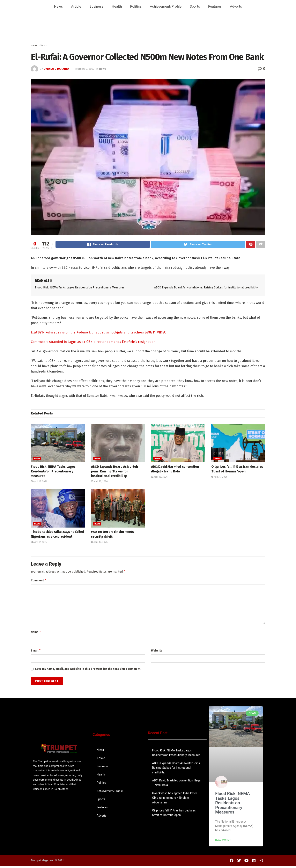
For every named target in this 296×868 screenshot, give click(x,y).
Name (36, 634)
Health (117, 6)
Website (157, 652)
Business (97, 6)
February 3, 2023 (85, 69)
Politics (136, 6)
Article (76, 6)
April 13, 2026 (99, 543)
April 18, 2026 (39, 482)
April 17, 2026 (219, 477)
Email (36, 653)
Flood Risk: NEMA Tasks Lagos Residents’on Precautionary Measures (80, 288)
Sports (195, 6)
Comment (39, 582)
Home (34, 45)
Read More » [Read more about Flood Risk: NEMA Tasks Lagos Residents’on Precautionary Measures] (223, 842)
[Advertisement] (148, 28)
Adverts (236, 6)
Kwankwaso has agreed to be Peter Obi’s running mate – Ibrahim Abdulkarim (175, 800)
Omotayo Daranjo (56, 69)
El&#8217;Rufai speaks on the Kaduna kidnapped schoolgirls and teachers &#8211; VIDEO (99, 333)
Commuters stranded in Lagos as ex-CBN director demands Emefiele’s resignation (93, 342)
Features (215, 6)
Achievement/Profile (166, 6)
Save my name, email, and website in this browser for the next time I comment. (88, 671)
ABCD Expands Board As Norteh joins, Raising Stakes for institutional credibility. (206, 288)
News (58, 6)
